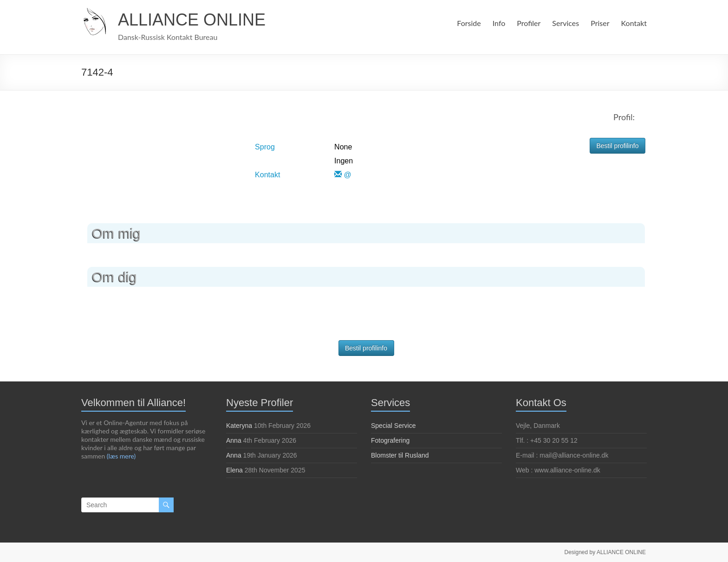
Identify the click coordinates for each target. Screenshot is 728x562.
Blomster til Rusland (400, 455)
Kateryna (239, 426)
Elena (234, 470)
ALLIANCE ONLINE (192, 20)
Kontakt (634, 23)
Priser (600, 23)
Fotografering (390, 440)
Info (497, 23)
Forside (467, 23)
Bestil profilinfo (617, 146)
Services (565, 23)
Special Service (393, 426)
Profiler (527, 23)
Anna (234, 440)
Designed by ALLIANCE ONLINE (606, 551)
